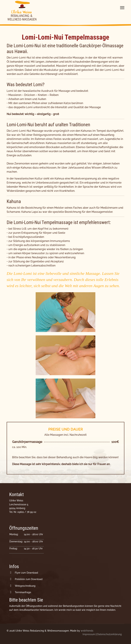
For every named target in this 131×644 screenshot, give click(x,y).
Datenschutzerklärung (109, 634)
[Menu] (122, 8)
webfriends (87, 631)
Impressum (89, 634)
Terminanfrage (23, 592)
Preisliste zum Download (29, 579)
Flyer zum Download (26, 573)
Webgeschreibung (25, 586)
